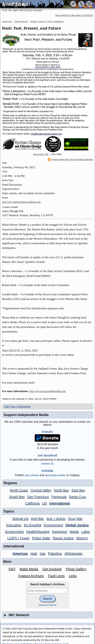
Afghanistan (74, 553)
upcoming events (55, 475)
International (21, 22)
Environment (53, 525)
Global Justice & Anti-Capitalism (47, 22)
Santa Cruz (77, 497)
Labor (86, 532)
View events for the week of (74, 15)
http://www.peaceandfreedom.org (47, 391)
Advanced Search (47, 605)
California (32, 503)
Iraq (42, 553)
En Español (33, 525)
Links (73, 576)
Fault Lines (56, 576)
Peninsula (59, 497)
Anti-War (37, 519)
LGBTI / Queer (18, 538)
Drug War (75, 519)
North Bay (61, 490)
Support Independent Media (26, 415)
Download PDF (41, 155)
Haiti (34, 553)
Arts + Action (56, 519)
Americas (7, 22)
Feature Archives (31, 576)
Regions (10, 483)
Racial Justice (63, 538)
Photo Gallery (76, 569)
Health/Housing (38, 532)
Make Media (29, 569)
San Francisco (38, 497)
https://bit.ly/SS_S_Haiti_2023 (20, 350)
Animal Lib (20, 519)
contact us (47, 464)
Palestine (55, 553)
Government (14, 532)
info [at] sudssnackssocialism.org (21, 202)
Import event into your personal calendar (70, 160)
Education (14, 525)
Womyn (82, 538)
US (45, 503)
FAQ (12, 569)
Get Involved (52, 569)
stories (32, 475)
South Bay (17, 497)
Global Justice (77, 525)
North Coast (19, 490)
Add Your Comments (17, 407)
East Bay (78, 490)
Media (74, 532)
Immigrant (60, 532)
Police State (41, 538)
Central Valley (41, 490)
